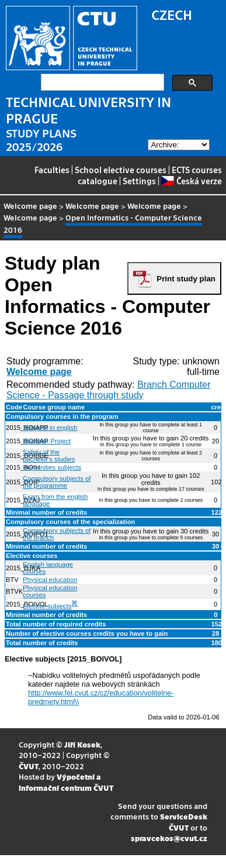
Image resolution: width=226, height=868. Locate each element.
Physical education (50, 580)
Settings (139, 181)
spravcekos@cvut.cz (169, 838)
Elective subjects (47, 606)
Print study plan (186, 279)
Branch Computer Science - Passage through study (109, 390)
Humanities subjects (52, 467)
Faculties (52, 170)
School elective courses (121, 170)
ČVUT (29, 766)
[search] (101, 82)
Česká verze (191, 181)
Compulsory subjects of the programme (57, 482)
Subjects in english (50, 428)
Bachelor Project (47, 441)
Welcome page (30, 206)
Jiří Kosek (82, 744)
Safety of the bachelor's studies (49, 456)
